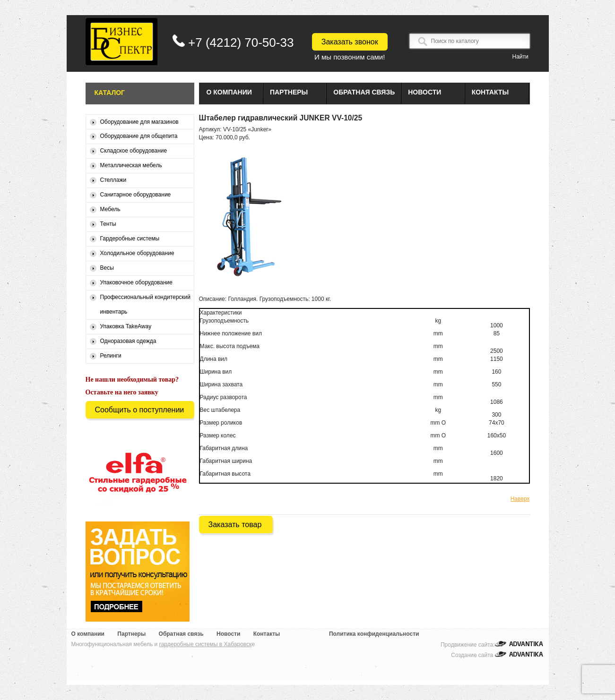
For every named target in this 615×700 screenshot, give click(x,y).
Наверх (520, 499)
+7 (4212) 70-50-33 (241, 43)
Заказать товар (235, 525)
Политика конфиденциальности (374, 634)
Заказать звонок (350, 42)
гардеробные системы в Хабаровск (206, 644)
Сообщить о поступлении (140, 410)
